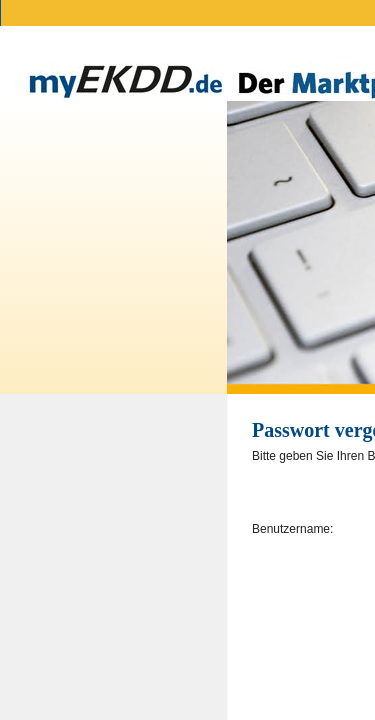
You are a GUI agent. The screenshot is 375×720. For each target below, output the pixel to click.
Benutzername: (292, 529)
